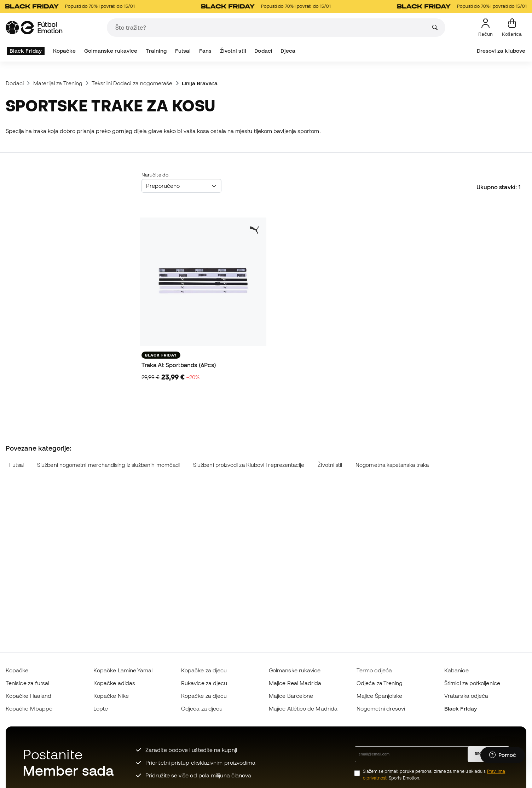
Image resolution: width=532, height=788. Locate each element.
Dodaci (263, 51)
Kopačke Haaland (28, 696)
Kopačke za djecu (204, 670)
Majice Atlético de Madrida (303, 708)
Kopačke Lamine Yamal (123, 670)
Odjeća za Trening (380, 683)
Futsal (183, 51)
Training (156, 51)
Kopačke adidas (114, 683)
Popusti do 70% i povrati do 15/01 (72, 6)
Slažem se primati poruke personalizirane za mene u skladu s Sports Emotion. (434, 775)
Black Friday (26, 51)
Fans (205, 51)
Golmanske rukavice (111, 51)
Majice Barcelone (291, 696)
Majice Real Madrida (295, 683)
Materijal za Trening (58, 83)
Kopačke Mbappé (29, 708)
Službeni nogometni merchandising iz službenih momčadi (108, 465)
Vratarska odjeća (466, 696)
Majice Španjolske (379, 696)
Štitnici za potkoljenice (472, 683)
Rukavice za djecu (204, 683)
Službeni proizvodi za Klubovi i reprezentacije (249, 465)
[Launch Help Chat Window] (503, 755)
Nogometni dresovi (381, 708)
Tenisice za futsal (27, 683)
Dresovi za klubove (501, 51)
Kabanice (456, 670)
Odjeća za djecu (202, 708)
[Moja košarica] (512, 28)
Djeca (288, 51)
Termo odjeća (374, 670)
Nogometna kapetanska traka (392, 465)
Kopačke (65, 51)
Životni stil (233, 51)
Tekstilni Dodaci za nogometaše (132, 83)
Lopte (101, 708)
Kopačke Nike (111, 696)
